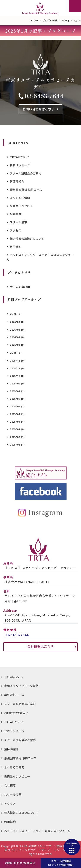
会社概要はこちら (40, 647)
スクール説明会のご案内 (26, 174)
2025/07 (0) (17, 399)
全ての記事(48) (20, 287)
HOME (34, 21)
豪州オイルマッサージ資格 (21, 686)
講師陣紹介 (17, 182)
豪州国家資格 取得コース (26, 190)
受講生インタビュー (23, 206)
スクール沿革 (19, 222)
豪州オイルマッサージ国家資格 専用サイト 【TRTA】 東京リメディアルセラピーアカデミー (41, 8)
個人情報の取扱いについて (27, 239)
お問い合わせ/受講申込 (20, 863)
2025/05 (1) (17, 414)
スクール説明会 (61, 863)
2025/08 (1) (17, 391)
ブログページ (50, 21)
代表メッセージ (20, 165)
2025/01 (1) (17, 445)
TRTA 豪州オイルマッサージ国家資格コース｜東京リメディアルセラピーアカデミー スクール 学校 (42, 848)
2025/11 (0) (17, 368)
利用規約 (16, 247)
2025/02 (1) (17, 437)
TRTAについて (20, 157)
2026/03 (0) (17, 330)
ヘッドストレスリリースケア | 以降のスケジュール (40, 257)
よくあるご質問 (20, 198)
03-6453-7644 (44, 96)
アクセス (16, 231)
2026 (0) (16, 314)
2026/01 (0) (17, 345)
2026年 (66, 21)
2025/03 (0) (17, 429)
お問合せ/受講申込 (16, 713)
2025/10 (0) (17, 376)
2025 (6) (16, 353)
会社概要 (16, 214)
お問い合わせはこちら (38, 109)
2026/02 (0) (17, 337)
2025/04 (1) (17, 422)
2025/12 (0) (17, 361)
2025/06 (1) (17, 406)
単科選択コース (14, 695)
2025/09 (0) (17, 383)
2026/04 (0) (17, 322)
